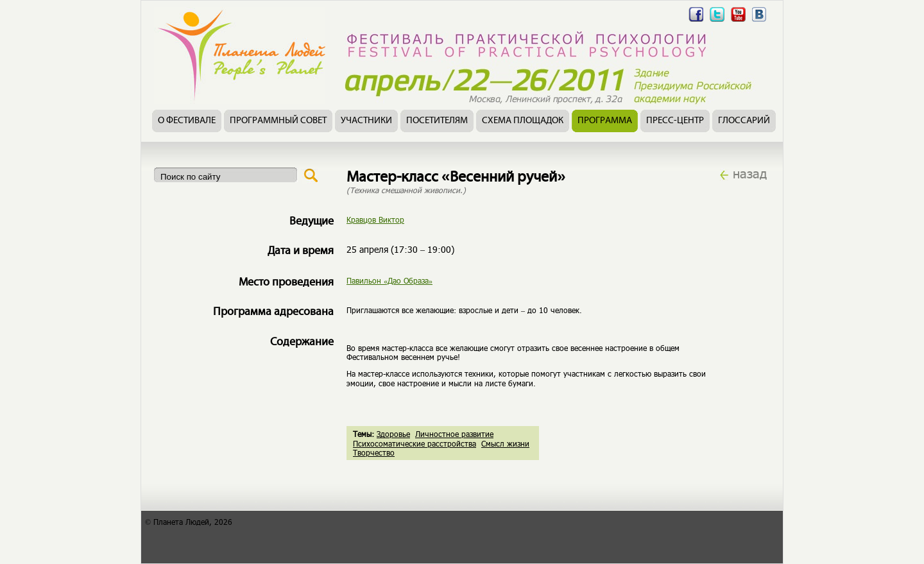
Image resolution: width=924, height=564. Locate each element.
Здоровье (393, 434)
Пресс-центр (675, 121)
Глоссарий (744, 121)
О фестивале (187, 121)
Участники (366, 121)
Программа (605, 121)
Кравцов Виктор (375, 219)
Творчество (374, 452)
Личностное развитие (454, 434)
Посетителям (437, 121)
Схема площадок (523, 121)
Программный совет (278, 121)
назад (750, 173)
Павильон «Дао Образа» (389, 280)
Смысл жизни (505, 443)
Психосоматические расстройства (415, 443)
